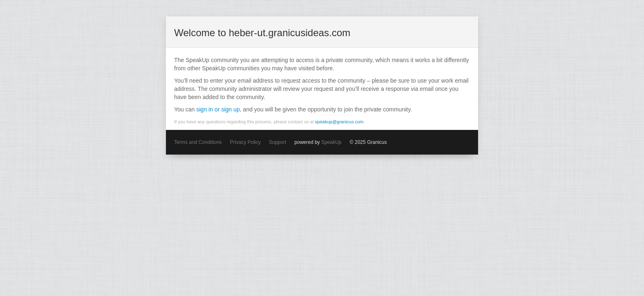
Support (278, 142)
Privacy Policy (245, 142)
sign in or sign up (218, 109)
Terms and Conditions (198, 142)
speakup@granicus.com (339, 122)
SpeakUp (331, 142)
